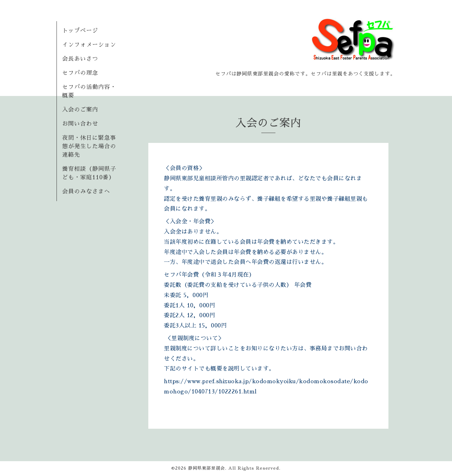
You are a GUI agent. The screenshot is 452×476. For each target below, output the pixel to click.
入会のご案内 (80, 110)
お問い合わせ (80, 124)
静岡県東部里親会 (207, 468)
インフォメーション (89, 45)
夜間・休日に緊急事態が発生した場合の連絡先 (89, 146)
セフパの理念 (80, 73)
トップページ (80, 31)
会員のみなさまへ (86, 192)
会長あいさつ (80, 59)
